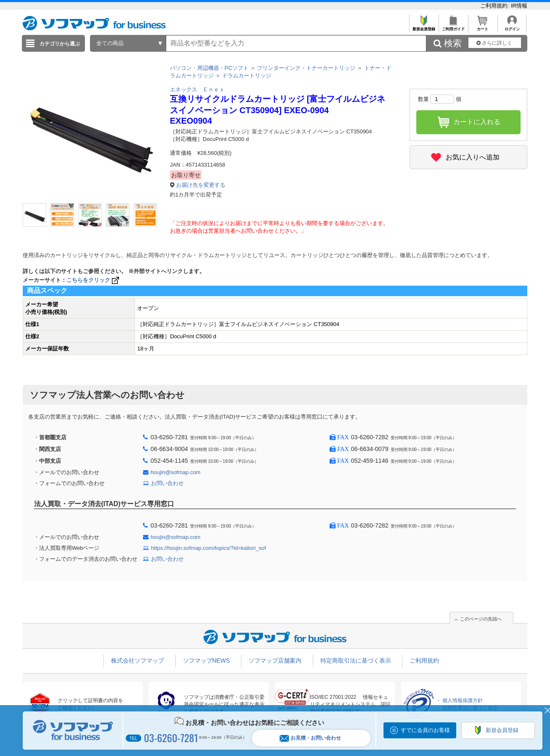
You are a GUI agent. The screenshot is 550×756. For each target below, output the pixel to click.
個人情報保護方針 (463, 700)
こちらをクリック (94, 280)
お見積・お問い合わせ (310, 738)
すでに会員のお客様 (425, 730)
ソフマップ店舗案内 (275, 661)
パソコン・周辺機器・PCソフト (209, 68)
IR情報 (519, 6)
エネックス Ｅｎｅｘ (197, 89)
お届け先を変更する (201, 185)
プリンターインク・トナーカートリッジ (306, 68)
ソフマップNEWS (206, 661)
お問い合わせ (167, 483)
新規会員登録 (424, 27)
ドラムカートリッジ (247, 76)
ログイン (512, 27)
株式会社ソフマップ (137, 661)
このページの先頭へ (481, 619)
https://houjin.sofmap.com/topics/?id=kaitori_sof (209, 548)
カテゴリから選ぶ (60, 44)
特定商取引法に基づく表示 (356, 661)
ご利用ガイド (453, 27)
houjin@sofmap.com (176, 472)
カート (483, 27)
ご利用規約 (495, 6)
